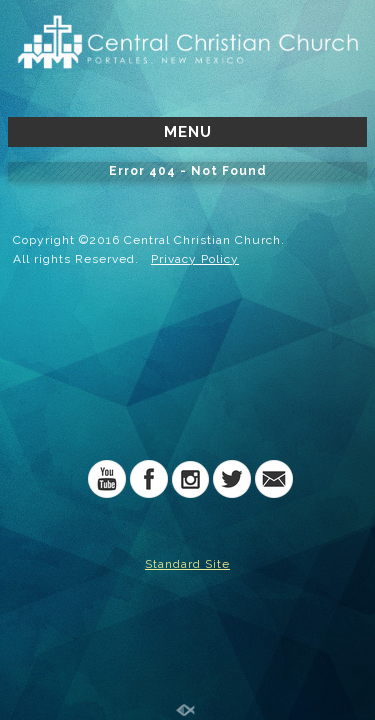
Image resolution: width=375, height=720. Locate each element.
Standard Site (187, 564)
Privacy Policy (195, 259)
